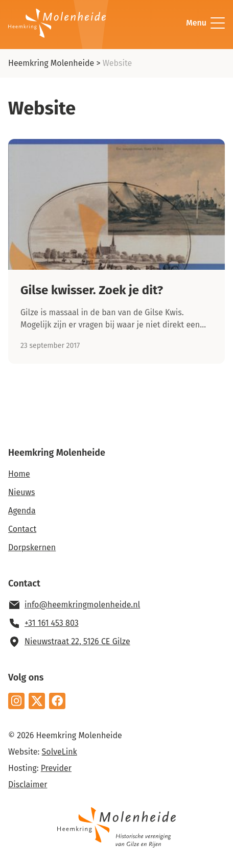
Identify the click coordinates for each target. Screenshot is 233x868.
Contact (22, 529)
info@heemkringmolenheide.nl (82, 605)
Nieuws (21, 492)
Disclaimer (28, 784)
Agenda (22, 511)
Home (19, 474)
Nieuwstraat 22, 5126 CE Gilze (77, 641)
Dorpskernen (32, 547)
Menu (205, 23)
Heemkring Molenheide (51, 63)
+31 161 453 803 (52, 623)
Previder (56, 768)
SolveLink (60, 752)
